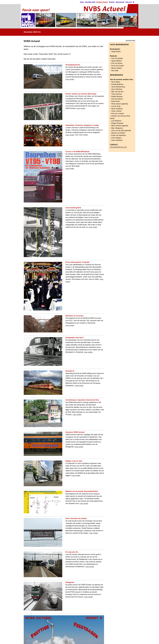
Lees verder (70, 79)
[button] (134, 2)
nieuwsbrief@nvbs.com (118, 147)
